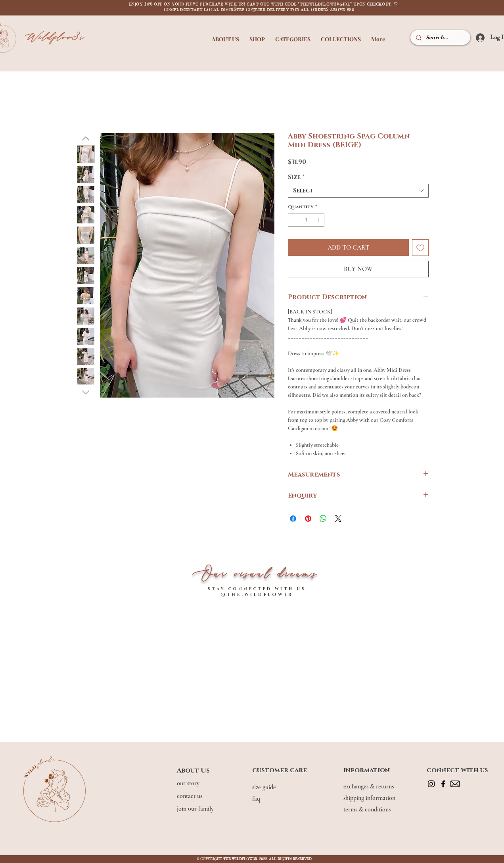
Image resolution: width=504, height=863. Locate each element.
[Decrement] (293, 220)
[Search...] (440, 37)
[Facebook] (443, 784)
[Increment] (319, 220)
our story (189, 783)
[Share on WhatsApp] (323, 519)
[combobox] (358, 191)
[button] (225, 36)
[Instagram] (431, 784)
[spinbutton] (306, 220)
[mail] (455, 784)
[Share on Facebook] (293, 519)
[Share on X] (338, 519)
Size (296, 177)
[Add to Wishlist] (420, 248)
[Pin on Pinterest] (308, 519)
